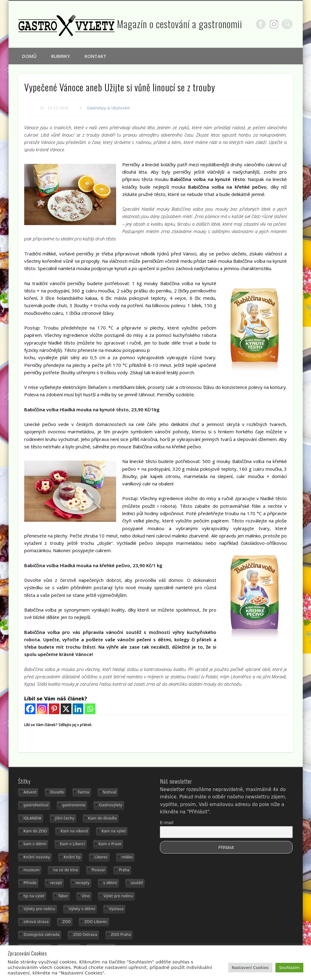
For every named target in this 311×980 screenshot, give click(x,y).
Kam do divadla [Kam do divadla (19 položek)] (102, 818)
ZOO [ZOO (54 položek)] (67, 922)
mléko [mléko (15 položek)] (127, 857)
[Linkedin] (78, 709)
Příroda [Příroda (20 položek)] (30, 883)
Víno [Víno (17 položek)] (86, 896)
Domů (29, 56)
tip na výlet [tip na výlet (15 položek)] (34, 896)
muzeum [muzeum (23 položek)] (32, 870)
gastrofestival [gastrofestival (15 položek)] (36, 805)
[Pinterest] (54, 709)
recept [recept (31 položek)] (56, 883)
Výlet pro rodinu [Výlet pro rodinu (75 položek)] (118, 896)
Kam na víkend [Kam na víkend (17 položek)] (74, 831)
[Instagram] (42, 709)
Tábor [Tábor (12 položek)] (63, 896)
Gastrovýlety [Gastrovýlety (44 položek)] (111, 805)
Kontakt (95, 56)
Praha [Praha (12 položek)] (124, 870)
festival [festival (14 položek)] (110, 792)
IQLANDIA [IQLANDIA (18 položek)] (32, 818)
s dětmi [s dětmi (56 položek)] (110, 883)
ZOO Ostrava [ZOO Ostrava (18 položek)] (85, 935)
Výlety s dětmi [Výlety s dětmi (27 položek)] (82, 909)
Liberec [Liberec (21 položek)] (101, 857)
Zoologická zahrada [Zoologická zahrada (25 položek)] (42, 935)
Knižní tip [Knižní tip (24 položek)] (72, 857)
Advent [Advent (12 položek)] (30, 792)
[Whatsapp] (90, 709)
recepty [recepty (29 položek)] (83, 883)
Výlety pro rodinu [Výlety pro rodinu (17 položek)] (39, 909)
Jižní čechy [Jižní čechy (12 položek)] (65, 818)
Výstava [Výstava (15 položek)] (116, 909)
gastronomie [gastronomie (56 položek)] (74, 805)
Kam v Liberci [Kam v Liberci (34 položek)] (72, 844)
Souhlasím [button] (289, 968)
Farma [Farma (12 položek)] (83, 792)
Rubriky (61, 56)
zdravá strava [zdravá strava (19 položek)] (36, 922)
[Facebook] (30, 709)
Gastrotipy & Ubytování (108, 108)
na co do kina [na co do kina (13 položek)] (66, 870)
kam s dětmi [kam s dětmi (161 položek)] (35, 844)
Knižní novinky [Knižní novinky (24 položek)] (37, 857)
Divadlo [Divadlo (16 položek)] (57, 792)
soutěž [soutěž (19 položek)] (137, 883)
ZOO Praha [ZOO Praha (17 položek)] (121, 935)
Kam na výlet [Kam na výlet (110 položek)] (114, 831)
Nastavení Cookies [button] (250, 968)
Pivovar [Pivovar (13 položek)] (98, 870)
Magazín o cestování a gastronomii (180, 24)
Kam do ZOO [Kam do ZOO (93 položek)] (35, 831)
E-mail (167, 823)
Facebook (262, 24)
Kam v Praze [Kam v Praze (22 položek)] (110, 844)
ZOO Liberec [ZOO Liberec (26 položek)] (96, 922)
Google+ (275, 24)
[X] (66, 709)
